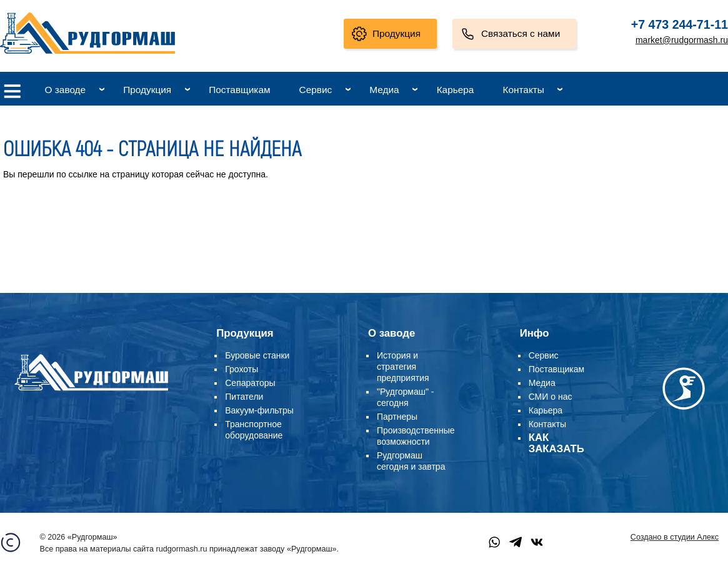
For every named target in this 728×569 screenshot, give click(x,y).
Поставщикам (239, 90)
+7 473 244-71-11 (680, 24)
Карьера (456, 90)
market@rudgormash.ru (682, 40)
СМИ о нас (551, 397)
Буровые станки (257, 355)
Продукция (396, 33)
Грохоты (242, 369)
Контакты (523, 90)
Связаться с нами (521, 33)
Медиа (384, 90)
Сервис (316, 90)
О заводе (66, 90)
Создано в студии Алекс (675, 537)
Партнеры (397, 417)
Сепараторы (250, 383)
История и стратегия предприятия (403, 367)
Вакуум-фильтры (259, 410)
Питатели (244, 397)
